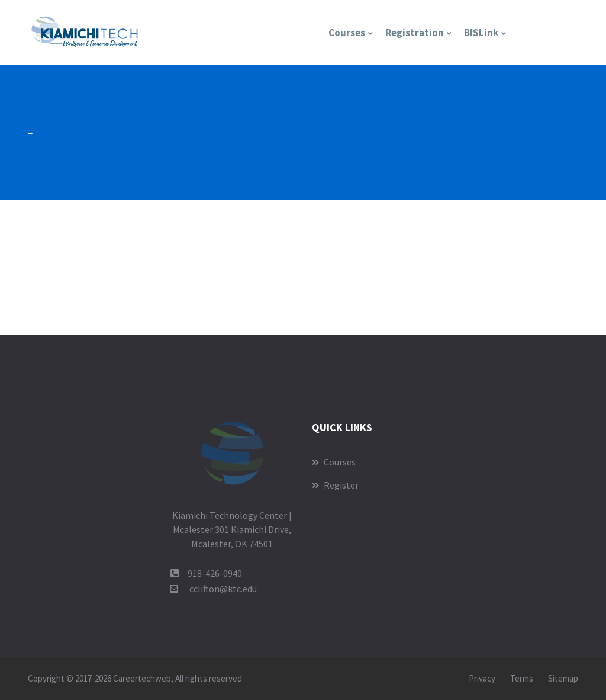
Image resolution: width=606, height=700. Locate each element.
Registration (415, 33)
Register (335, 485)
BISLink (481, 33)
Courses (347, 33)
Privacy (482, 678)
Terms (522, 678)
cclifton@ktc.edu (223, 589)
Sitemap (563, 678)
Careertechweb (142, 678)
